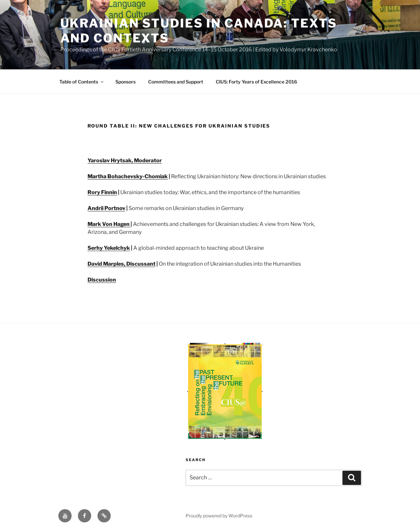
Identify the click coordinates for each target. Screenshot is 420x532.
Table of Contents (82, 82)
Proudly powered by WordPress (219, 516)
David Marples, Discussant (121, 264)
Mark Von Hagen (109, 224)
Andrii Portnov (106, 208)
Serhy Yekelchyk (109, 248)
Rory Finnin (102, 192)
